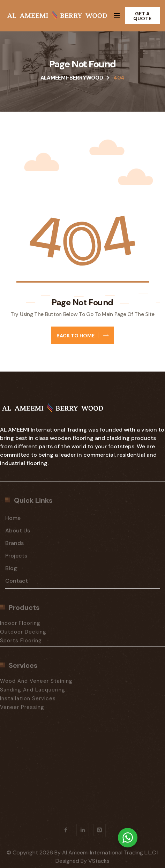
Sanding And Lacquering (33, 692)
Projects (16, 558)
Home (13, 520)
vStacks (99, 863)
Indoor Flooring (20, 626)
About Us (18, 533)
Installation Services (28, 701)
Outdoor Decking (23, 634)
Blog (11, 571)
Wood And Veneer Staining (36, 683)
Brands (14, 545)
